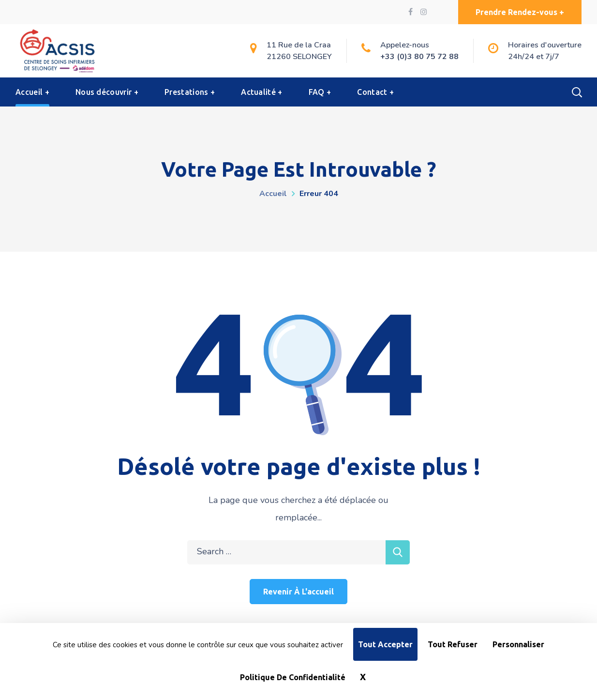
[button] (520, 12)
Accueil (273, 194)
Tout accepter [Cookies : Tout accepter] (385, 644)
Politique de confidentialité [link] (293, 677)
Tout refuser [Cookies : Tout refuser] (453, 644)
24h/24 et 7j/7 (534, 57)
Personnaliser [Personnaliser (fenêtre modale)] (518, 644)
